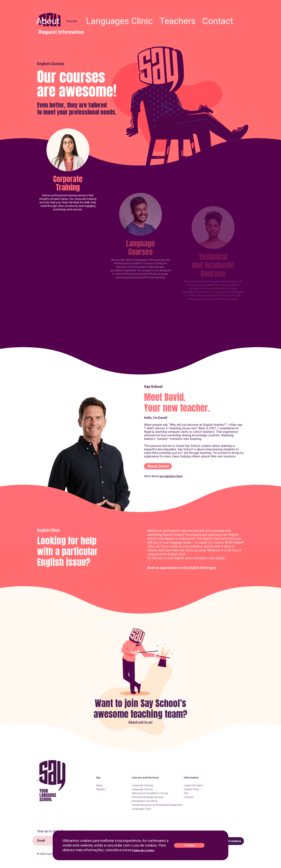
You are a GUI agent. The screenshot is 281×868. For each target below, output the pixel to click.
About (119, 19)
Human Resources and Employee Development (157, 805)
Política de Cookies (148, 850)
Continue (203, 845)
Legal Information (193, 785)
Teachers (184, 19)
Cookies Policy (191, 789)
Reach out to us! (140, 698)
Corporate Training (68, 202)
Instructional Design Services (148, 797)
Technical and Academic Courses (150, 793)
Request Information (230, 19)
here (212, 605)
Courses (135, 19)
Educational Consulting (145, 801)
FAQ (186, 793)
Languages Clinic (161, 19)
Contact (202, 19)
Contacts (189, 797)
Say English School (50, 27)
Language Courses (142, 789)
